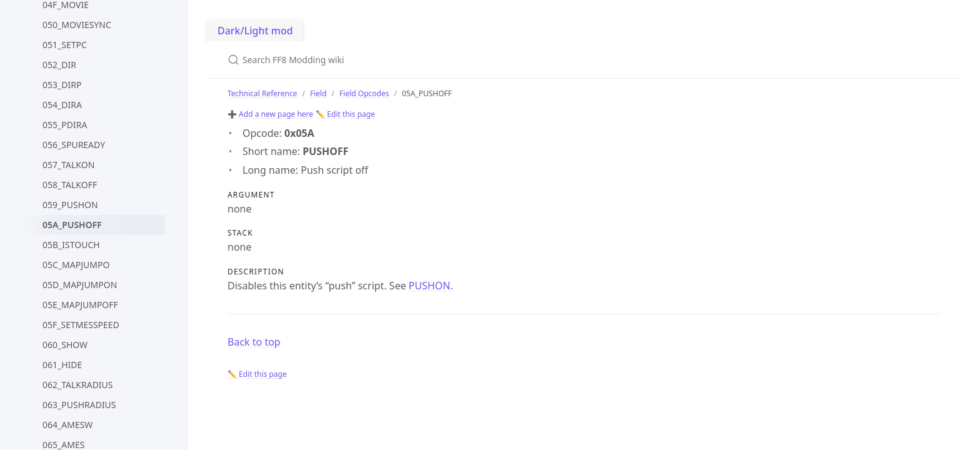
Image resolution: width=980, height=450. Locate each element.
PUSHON (430, 286)
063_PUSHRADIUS (79, 405)
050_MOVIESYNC (77, 25)
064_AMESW (67, 425)
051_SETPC (65, 45)
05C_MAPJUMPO (76, 265)
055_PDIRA (65, 125)
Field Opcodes (364, 93)
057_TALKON (68, 165)
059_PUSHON (70, 205)
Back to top (254, 342)
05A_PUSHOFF (72, 225)
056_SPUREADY (74, 145)
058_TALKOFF (70, 185)
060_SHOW (65, 345)
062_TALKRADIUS (78, 385)
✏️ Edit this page (345, 114)
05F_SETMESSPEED (81, 325)
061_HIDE (62, 365)
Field (318, 93)
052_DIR (59, 65)
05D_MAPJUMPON (80, 285)
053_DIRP (62, 85)
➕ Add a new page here (270, 114)
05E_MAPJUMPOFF (80, 305)
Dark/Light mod (255, 31)
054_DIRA (62, 105)
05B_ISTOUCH (71, 245)
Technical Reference (262, 93)
